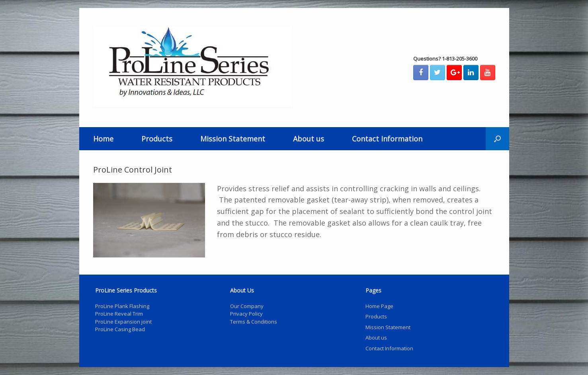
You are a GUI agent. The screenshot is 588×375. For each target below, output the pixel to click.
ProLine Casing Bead (120, 329)
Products (157, 139)
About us (309, 139)
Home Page (379, 306)
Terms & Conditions (254, 322)
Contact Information (387, 139)
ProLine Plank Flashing (122, 306)
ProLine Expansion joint (123, 322)
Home (103, 139)
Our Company (247, 306)
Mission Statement (233, 139)
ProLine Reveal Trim (119, 314)
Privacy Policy (246, 314)
